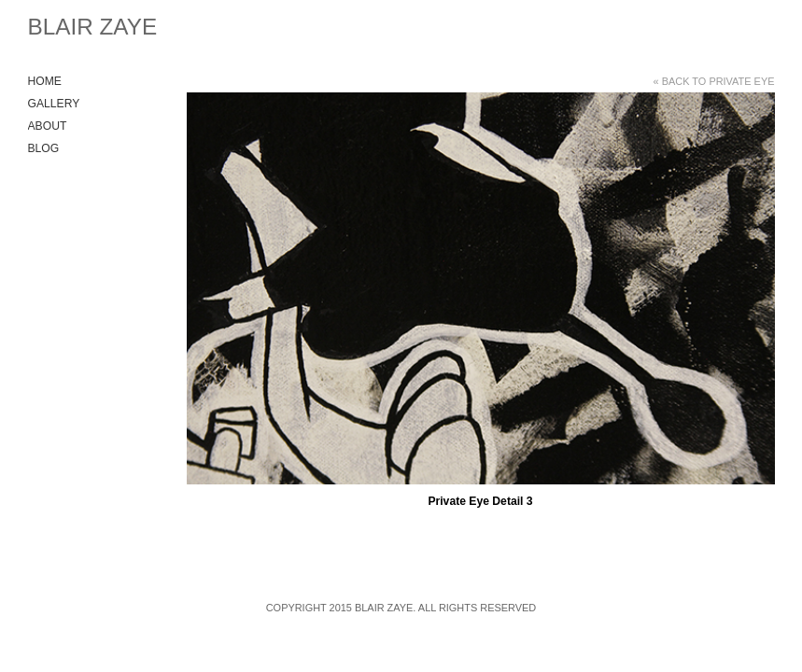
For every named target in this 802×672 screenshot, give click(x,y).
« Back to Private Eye (714, 81)
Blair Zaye (93, 27)
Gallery (54, 104)
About (48, 126)
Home (45, 81)
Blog (44, 148)
